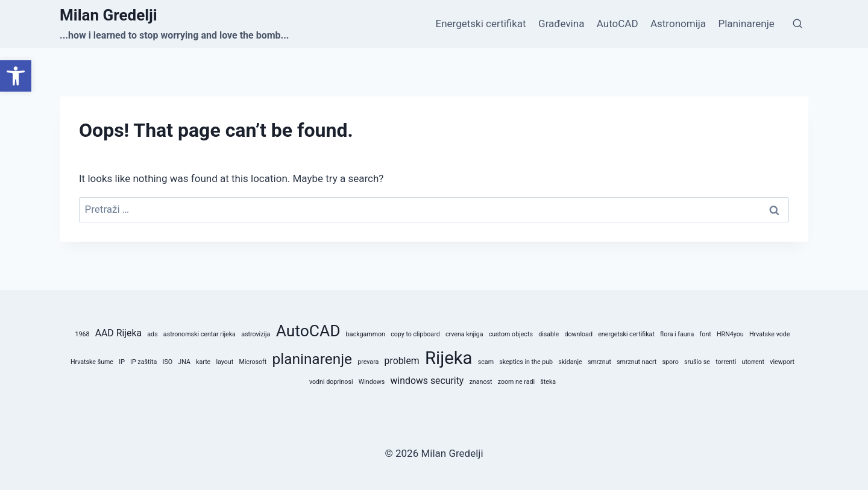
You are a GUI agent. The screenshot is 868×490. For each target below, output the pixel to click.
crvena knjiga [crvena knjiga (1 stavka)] (464, 334)
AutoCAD (618, 24)
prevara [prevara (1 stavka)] (368, 362)
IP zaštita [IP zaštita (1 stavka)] (143, 362)
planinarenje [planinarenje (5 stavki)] (312, 359)
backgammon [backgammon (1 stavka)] (366, 334)
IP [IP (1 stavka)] (122, 362)
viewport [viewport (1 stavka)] (782, 362)
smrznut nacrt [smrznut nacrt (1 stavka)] (637, 362)
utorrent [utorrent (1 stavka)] (753, 362)
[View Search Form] (797, 24)
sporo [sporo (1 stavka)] (671, 362)
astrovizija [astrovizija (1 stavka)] (256, 334)
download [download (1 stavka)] (578, 334)
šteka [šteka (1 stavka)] (548, 382)
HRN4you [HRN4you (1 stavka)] (730, 334)
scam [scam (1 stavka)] (486, 362)
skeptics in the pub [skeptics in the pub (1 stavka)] (526, 362)
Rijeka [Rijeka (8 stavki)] (449, 358)
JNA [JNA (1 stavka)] (184, 362)
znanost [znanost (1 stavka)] (481, 382)
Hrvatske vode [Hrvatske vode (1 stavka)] (770, 334)
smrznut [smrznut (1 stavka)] (599, 362)
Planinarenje (746, 24)
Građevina (561, 24)
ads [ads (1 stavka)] (152, 334)
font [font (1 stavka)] (706, 334)
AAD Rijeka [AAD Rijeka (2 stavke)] (118, 333)
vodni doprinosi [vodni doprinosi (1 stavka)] (331, 382)
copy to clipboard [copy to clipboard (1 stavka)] (415, 334)
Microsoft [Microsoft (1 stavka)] (253, 362)
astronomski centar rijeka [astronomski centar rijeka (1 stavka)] (200, 334)
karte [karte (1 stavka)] (203, 362)
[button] (16, 76)
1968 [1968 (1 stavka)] (83, 334)
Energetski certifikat (481, 24)
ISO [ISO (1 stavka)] (168, 362)
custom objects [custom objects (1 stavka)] (511, 334)
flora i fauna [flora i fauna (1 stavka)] (677, 334)
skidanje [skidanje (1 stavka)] (570, 362)
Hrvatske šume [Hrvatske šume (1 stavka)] (92, 362)
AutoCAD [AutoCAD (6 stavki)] (308, 331)
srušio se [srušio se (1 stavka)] (697, 362)
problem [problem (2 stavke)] (402, 361)
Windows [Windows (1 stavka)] (372, 382)
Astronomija (678, 24)
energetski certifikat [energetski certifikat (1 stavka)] (626, 334)
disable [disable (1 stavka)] (549, 334)
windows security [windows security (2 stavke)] (427, 381)
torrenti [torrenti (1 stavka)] (726, 362)
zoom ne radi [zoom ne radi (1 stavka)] (516, 382)
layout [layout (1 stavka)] (225, 362)
